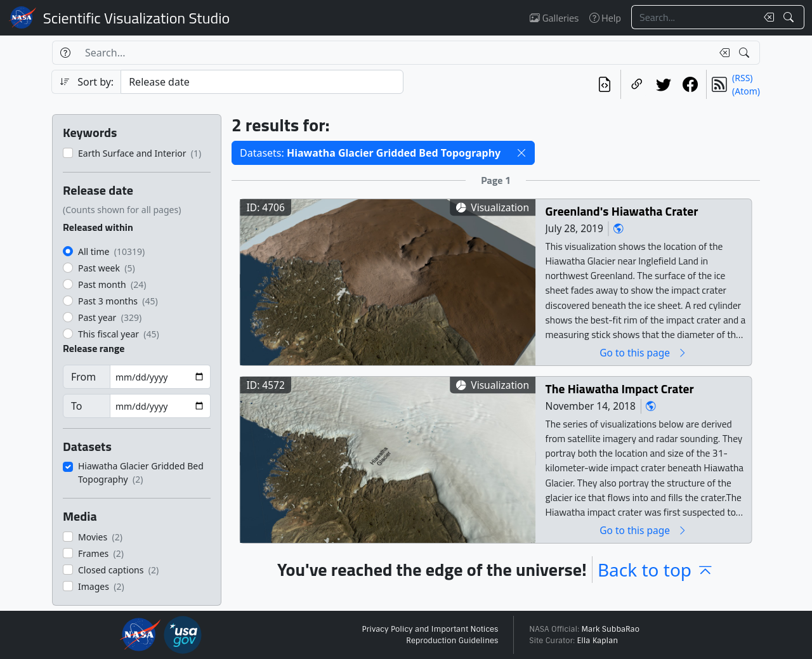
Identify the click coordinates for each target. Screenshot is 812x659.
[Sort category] (262, 82)
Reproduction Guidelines (452, 641)
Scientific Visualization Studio (136, 18)
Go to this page (643, 352)
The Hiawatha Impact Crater (620, 388)
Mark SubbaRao (610, 629)
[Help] (65, 53)
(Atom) (746, 91)
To (76, 406)
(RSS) (742, 78)
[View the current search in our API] (605, 84)
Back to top (656, 570)
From (83, 377)
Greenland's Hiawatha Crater (622, 211)
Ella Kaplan (598, 641)
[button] (521, 153)
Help (605, 18)
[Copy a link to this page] (637, 84)
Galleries (554, 18)
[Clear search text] (766, 17)
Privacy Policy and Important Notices (430, 629)
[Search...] (694, 17)
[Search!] (790, 17)
